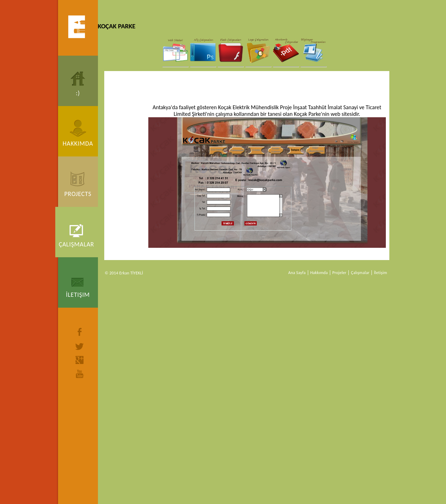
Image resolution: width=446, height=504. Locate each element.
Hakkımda (78, 143)
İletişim (78, 295)
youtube (80, 374)
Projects (78, 194)
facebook (80, 332)
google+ (80, 360)
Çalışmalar (76, 244)
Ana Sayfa (297, 273)
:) (78, 93)
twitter (80, 346)
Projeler (339, 273)
